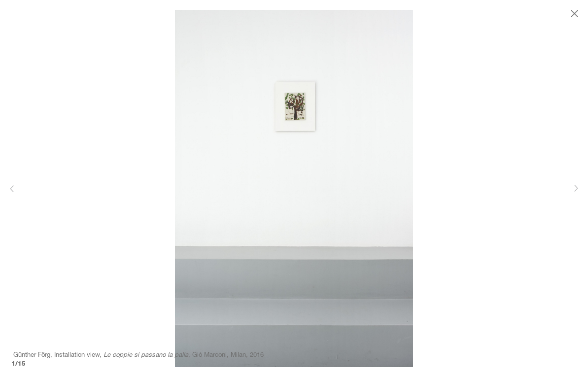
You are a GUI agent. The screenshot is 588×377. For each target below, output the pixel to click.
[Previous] (12, 188)
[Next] (576, 188)
